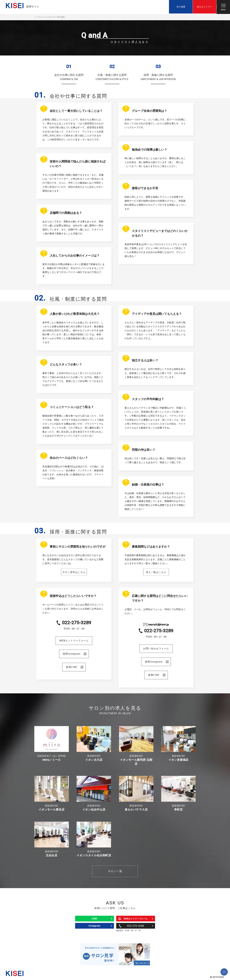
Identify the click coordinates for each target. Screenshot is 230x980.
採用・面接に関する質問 (158, 77)
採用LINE (72, 667)
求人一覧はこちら (156, 572)
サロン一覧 (115, 871)
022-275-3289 (77, 623)
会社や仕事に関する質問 (69, 77)
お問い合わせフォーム (156, 649)
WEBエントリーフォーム (74, 641)
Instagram (94, 926)
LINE (94, 919)
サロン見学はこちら (74, 572)
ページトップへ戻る (224, 970)
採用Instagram (72, 654)
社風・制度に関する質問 (112, 77)
